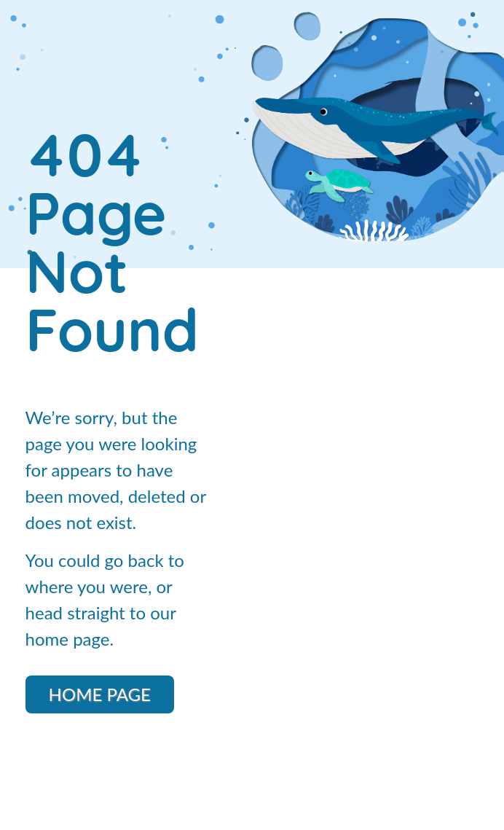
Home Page (100, 694)
